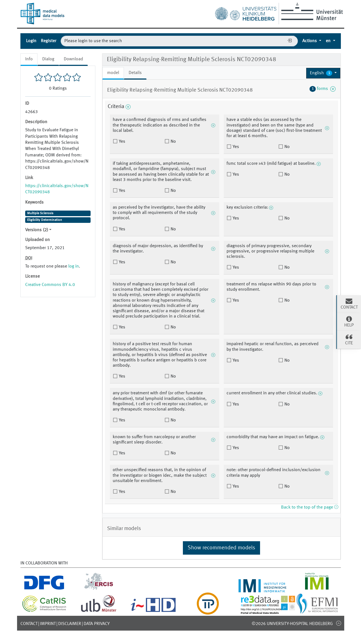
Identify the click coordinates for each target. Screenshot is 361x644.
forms (323, 89)
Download (73, 59)
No (173, 142)
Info (29, 59)
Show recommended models (221, 548)
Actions (310, 41)
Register (49, 41)
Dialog (48, 59)
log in (74, 266)
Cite (349, 339)
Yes (121, 142)
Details (135, 73)
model (113, 73)
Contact (29, 624)
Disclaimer (70, 624)
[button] (323, 73)
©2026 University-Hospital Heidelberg (292, 624)
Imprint (48, 624)
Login (31, 41)
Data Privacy (97, 624)
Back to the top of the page (310, 507)
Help (349, 321)
